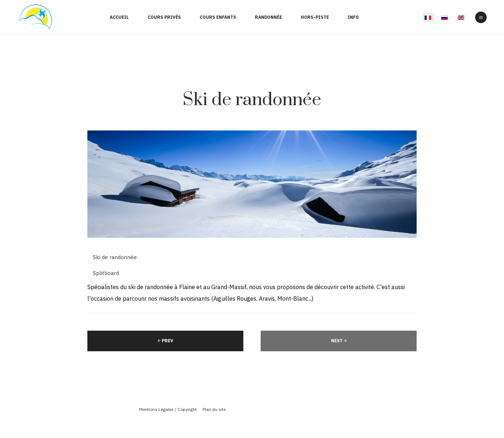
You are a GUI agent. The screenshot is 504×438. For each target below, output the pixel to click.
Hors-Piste (315, 17)
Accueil (119, 17)
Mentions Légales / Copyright (168, 409)
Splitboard (106, 273)
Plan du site (214, 409)
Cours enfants (218, 17)
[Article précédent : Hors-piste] (165, 341)
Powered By (252, 421)
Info (353, 17)
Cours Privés (164, 17)
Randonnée (268, 17)
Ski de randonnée (252, 100)
